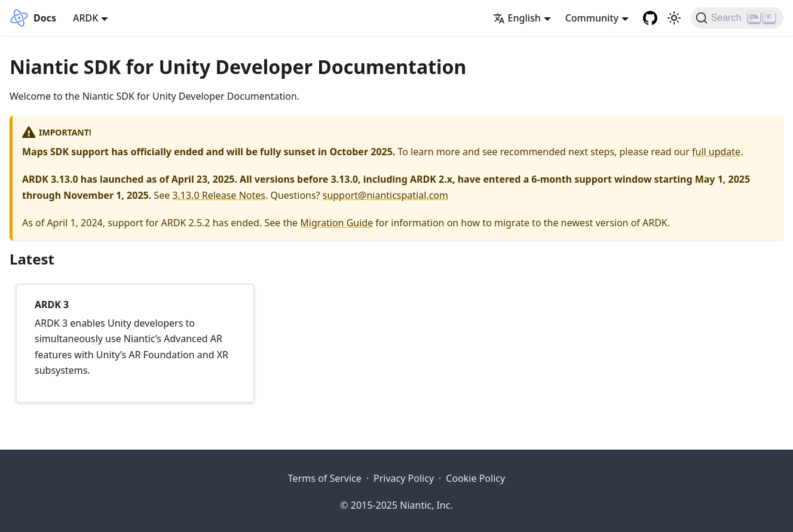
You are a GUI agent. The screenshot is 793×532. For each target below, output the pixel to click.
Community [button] (592, 18)
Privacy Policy (404, 478)
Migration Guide (336, 223)
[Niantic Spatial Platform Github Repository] (650, 18)
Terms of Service (325, 478)
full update (716, 152)
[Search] (737, 18)
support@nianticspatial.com (385, 195)
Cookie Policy (475, 478)
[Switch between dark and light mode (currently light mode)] (674, 18)
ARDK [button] (85, 18)
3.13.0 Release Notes (219, 195)
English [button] (517, 18)
